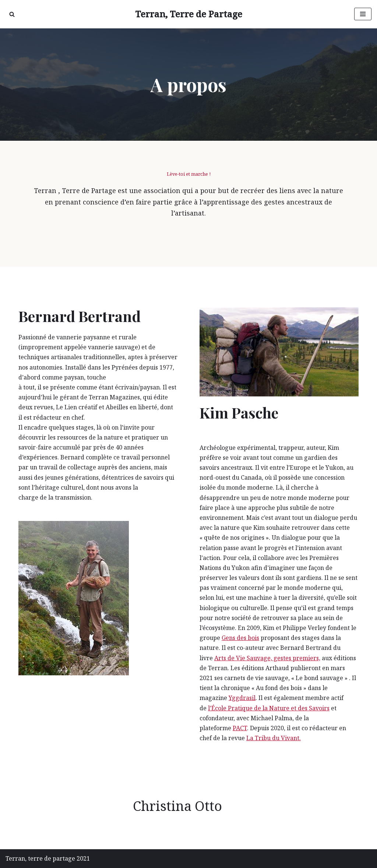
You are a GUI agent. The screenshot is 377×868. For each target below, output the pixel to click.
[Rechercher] (12, 14)
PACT (240, 728)
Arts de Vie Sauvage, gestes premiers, (267, 658)
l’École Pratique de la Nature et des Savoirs (269, 708)
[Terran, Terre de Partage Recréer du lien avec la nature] (189, 14)
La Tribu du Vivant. (274, 738)
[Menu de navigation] (363, 14)
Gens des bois (240, 638)
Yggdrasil (242, 698)
